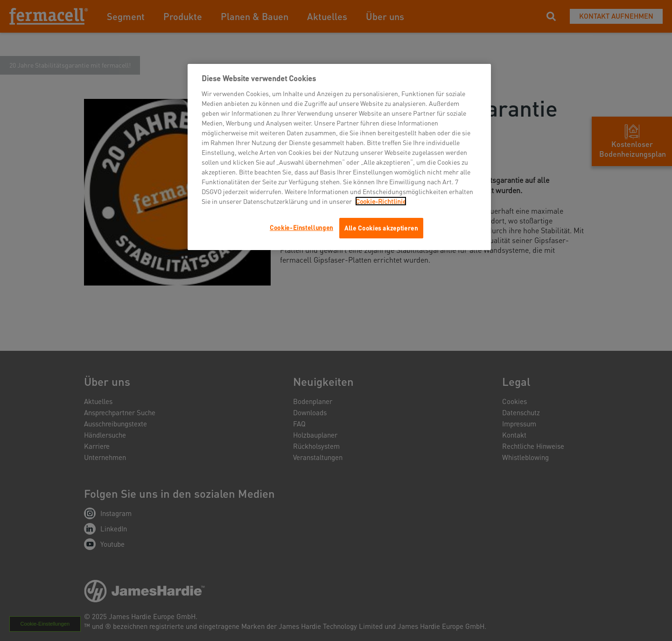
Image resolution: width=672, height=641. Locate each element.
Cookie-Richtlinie (381, 201)
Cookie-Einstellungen (301, 227)
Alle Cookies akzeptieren (381, 228)
